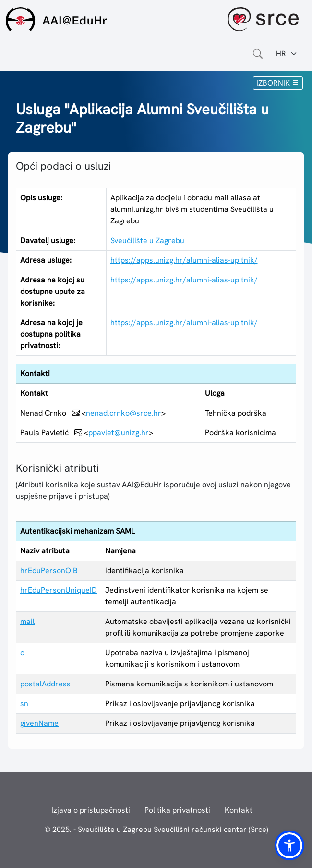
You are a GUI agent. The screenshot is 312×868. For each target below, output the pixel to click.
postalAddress (45, 684)
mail (27, 621)
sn (24, 703)
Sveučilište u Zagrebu (147, 240)
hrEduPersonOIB (49, 570)
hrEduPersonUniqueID (59, 590)
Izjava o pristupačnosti (91, 810)
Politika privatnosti (177, 810)
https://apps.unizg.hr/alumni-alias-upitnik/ (184, 260)
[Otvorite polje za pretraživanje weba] (258, 54)
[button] (289, 845)
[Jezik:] (287, 54)
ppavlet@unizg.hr (119, 433)
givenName (39, 723)
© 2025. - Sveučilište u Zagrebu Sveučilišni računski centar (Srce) (156, 829)
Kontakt (239, 810)
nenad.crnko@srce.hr (124, 413)
